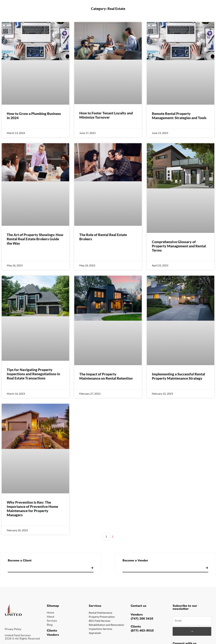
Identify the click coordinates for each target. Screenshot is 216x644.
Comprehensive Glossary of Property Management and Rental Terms (179, 246)
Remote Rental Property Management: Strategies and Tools (179, 116)
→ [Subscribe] (192, 631)
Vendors (53, 635)
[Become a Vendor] (207, 568)
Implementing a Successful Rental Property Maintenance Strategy (178, 376)
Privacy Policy (13, 629)
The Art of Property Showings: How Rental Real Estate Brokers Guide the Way (35, 239)
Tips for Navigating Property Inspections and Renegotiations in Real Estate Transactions (33, 374)
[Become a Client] (92, 568)
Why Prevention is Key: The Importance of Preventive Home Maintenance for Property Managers (32, 509)
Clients (52, 631)
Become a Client (20, 560)
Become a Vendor (135, 560)
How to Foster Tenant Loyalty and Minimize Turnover (106, 115)
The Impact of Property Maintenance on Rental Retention (106, 376)
